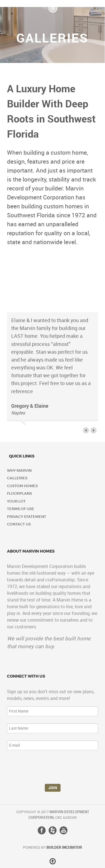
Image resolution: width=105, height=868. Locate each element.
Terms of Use (21, 509)
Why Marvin (19, 470)
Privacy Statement (27, 517)
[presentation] (50, 768)
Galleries (17, 478)
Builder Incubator (64, 847)
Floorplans (19, 493)
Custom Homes (22, 486)
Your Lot (16, 501)
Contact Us (19, 524)
